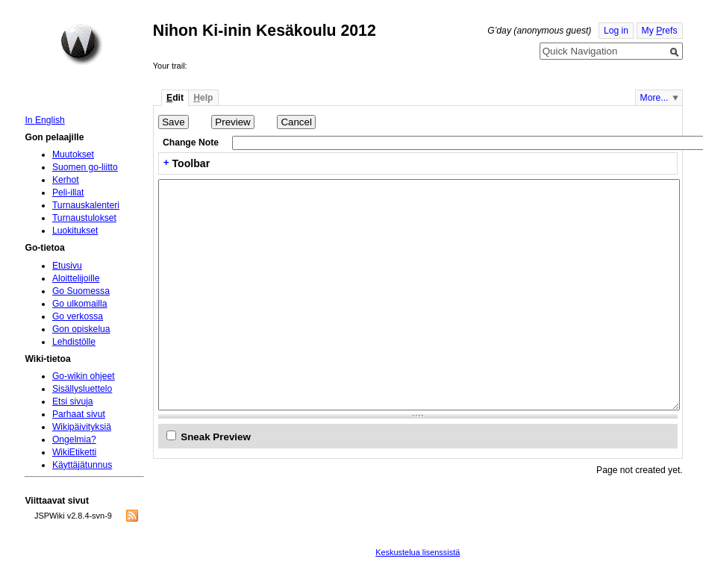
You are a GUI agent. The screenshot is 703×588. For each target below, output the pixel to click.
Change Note (191, 143)
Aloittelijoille (76, 278)
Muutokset (73, 154)
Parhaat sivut (79, 414)
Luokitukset (75, 231)
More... (654, 98)
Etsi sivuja (73, 401)
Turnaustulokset (84, 218)
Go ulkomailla (80, 304)
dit (175, 98)
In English (44, 120)
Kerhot (66, 180)
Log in (616, 31)
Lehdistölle (74, 342)
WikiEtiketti (74, 452)
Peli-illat (68, 193)
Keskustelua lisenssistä (418, 552)
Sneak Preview (216, 437)
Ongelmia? (74, 440)
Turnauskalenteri (86, 205)
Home (81, 44)
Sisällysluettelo (82, 389)
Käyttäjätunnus (82, 465)
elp (203, 98)
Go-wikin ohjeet (84, 376)
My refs (660, 31)
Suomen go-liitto (85, 167)
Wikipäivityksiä (82, 427)
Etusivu (67, 266)
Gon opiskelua (81, 329)
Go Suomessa (81, 291)
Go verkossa (78, 316)
